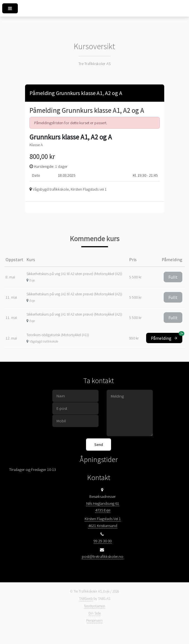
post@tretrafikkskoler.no (103, 556)
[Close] (155, 92)
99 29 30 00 (103, 541)
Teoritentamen (94, 606)
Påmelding (167, 337)
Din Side (95, 613)
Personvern (94, 621)
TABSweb (86, 599)
